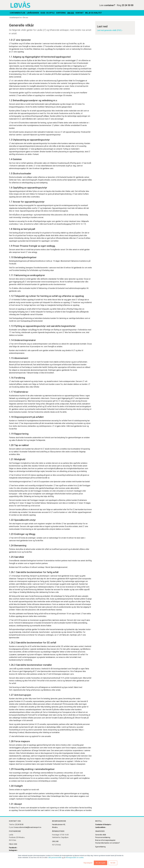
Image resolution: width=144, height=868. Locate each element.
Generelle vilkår (101, 835)
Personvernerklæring (103, 837)
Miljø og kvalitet (93, 13)
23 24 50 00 (19, 825)
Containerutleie (18, 13)
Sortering (61, 13)
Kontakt (80, 13)
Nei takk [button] (113, 863)
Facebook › (13, 848)
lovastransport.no (16, 17)
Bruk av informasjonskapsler (105, 840)
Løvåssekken (33, 13)
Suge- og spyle (48, 13)
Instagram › (13, 850)
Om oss (71, 13)
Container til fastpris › (103, 825)
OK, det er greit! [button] (101, 863)
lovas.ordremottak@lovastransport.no (28, 827)
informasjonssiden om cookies (75, 858)
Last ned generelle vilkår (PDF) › (110, 30)
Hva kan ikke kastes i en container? (108, 843)
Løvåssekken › (101, 827)
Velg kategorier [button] (88, 863)
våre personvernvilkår (55, 858)
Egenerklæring (100, 847)
